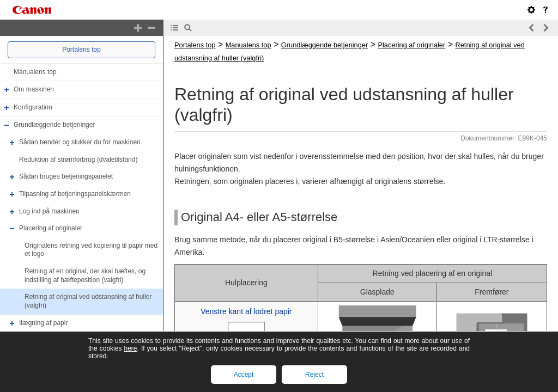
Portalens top (81, 50)
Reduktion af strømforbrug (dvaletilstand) (78, 160)
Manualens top (35, 72)
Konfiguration (33, 107)
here (130, 348)
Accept (244, 375)
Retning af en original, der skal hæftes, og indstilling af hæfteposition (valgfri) (85, 275)
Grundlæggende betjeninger (54, 125)
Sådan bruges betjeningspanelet (66, 176)
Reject (314, 375)
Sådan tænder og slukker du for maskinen (80, 142)
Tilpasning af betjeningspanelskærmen (75, 194)
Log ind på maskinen (49, 211)
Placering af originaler (51, 228)
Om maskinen (34, 89)
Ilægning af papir (43, 323)
